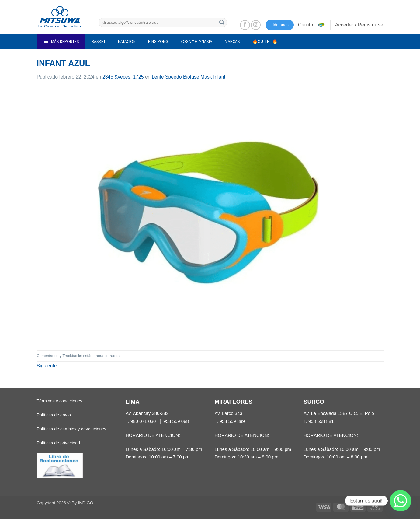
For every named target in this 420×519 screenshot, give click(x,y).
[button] (312, 25)
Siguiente (50, 366)
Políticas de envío (54, 415)
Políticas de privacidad (59, 443)
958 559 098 (176, 421)
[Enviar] (222, 22)
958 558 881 (321, 421)
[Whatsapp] (401, 501)
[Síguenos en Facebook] (245, 25)
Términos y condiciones (60, 401)
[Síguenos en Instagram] (256, 25)
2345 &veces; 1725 (123, 77)
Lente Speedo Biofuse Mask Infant (189, 77)
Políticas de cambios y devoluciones (72, 429)
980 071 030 (143, 421)
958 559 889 (232, 421)
